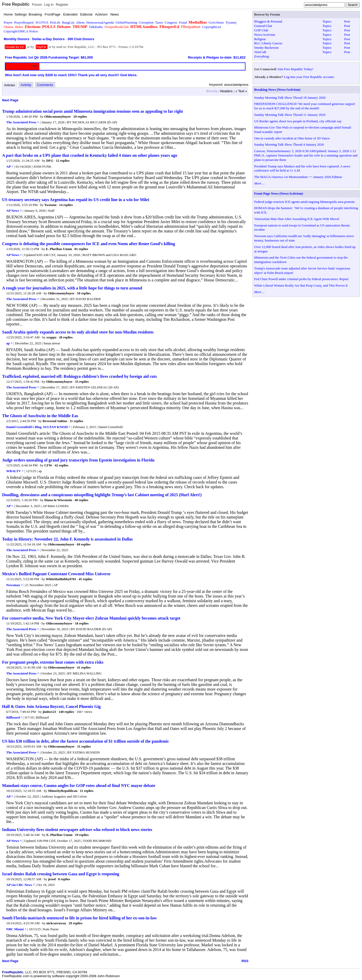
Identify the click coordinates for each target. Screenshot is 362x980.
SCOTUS (42, 22)
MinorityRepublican (63, 791)
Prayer (8, 22)
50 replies (84, 293)
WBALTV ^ (15, 471)
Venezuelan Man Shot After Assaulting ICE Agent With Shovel (297, 219)
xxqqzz (51, 337)
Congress (171, 22)
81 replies (81, 249)
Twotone (50, 205)
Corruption (146, 22)
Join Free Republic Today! (295, 69)
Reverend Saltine (55, 421)
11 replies (76, 421)
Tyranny (231, 22)
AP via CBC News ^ (21, 885)
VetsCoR (260, 52)
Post (347, 21)
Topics (327, 21)
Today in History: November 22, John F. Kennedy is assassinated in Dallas (67, 539)
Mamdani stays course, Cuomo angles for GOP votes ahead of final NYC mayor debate (79, 786)
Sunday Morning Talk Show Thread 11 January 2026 (290, 115)
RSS (245, 961)
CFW (48, 465)
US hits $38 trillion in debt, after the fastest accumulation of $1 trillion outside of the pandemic (86, 741)
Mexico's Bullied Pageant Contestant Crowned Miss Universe (56, 574)
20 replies (66, 337)
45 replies (86, 579)
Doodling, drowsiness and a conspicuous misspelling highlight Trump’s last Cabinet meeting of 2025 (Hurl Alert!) (102, 495)
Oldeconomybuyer (58, 116)
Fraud (183, 22)
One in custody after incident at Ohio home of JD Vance (292, 138)
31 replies (84, 746)
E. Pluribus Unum (59, 249)
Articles (10, 85)
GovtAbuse (216, 22)
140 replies (66, 712)
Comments (45, 85)
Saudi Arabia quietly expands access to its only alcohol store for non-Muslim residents (78, 332)
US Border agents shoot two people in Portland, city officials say (298, 121)
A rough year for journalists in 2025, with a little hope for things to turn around (72, 288)
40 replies (81, 500)
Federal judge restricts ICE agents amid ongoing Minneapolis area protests (305, 202)
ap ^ (9, 343)
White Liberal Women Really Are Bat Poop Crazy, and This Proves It (301, 285)
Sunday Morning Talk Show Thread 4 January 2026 (289, 144)
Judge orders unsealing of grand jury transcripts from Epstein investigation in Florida (78, 460)
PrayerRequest (24, 22)
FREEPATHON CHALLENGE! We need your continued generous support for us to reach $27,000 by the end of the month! (305, 106)
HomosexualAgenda (100, 22)
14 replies (66, 205)
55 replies (82, 382)
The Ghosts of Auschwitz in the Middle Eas (40, 416)
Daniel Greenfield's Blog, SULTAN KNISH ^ (38, 427)
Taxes (159, 22)
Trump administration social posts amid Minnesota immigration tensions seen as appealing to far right (93, 111)
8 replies (64, 879)
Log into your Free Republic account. (309, 77)
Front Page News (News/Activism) (279, 193)
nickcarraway (56, 923)
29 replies (80, 116)
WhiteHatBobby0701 (61, 579)
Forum (37, 5)
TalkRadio (96, 27)
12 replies (63, 161)
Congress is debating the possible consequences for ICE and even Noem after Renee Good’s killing (89, 244)
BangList (68, 22)
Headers (226, 91)
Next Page (10, 100)
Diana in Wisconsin (58, 500)
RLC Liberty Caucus (268, 43)
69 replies (84, 544)
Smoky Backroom (266, 48)
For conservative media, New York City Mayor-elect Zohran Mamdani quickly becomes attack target (91, 618)
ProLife (55, 22)
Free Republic (16, 4)
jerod (52, 879)
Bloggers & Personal (268, 21)
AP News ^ (14, 211)
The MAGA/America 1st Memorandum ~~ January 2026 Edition (298, 177)
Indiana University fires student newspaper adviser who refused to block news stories (77, 830)
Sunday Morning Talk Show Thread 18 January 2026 (290, 98)
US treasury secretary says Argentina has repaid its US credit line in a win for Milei (76, 200)
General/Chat (263, 26)
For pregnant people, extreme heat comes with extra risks (53, 662)
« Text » (241, 91)
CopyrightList (211, 27)
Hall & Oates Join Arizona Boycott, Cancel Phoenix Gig (51, 706)
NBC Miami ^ (16, 929)
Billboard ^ (15, 717)
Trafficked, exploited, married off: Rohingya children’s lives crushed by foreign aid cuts (79, 376)
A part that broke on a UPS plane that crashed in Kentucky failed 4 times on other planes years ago (90, 155)
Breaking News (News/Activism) (277, 90)
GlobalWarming (126, 22)
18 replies (82, 623)
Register (62, 5)
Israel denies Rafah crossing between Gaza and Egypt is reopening (61, 874)
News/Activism (265, 35)
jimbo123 (49, 712)
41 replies (84, 667)
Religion (260, 39)
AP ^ (10, 166)
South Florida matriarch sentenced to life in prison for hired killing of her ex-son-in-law (79, 918)
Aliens (80, 22)
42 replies (61, 465)
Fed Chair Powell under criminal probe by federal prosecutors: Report (301, 279)
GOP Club (261, 30)
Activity (26, 85)
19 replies (82, 835)
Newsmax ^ (15, 585)
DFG (50, 161)
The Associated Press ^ (23, 122)
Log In (49, 5)
